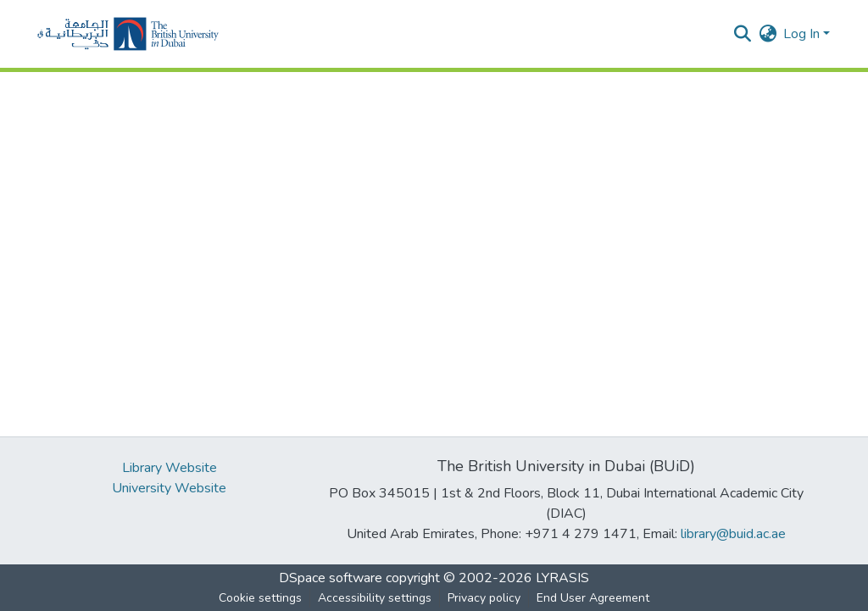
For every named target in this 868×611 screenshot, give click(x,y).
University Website (169, 488)
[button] (128, 34)
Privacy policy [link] (484, 598)
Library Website (170, 468)
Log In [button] (803, 34)
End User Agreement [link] (593, 598)
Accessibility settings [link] (375, 598)
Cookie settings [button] (260, 598)
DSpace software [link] (331, 578)
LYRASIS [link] (562, 578)
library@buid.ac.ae (733, 534)
